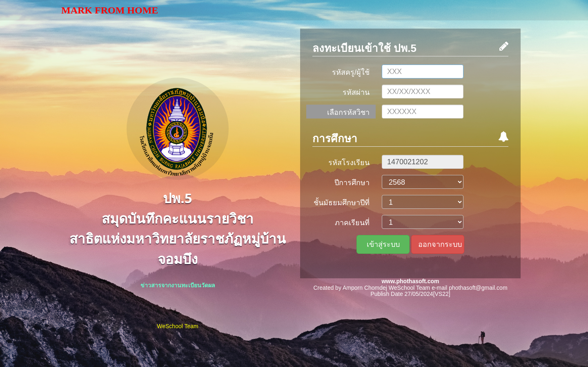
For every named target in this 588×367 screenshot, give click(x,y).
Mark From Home (110, 10)
